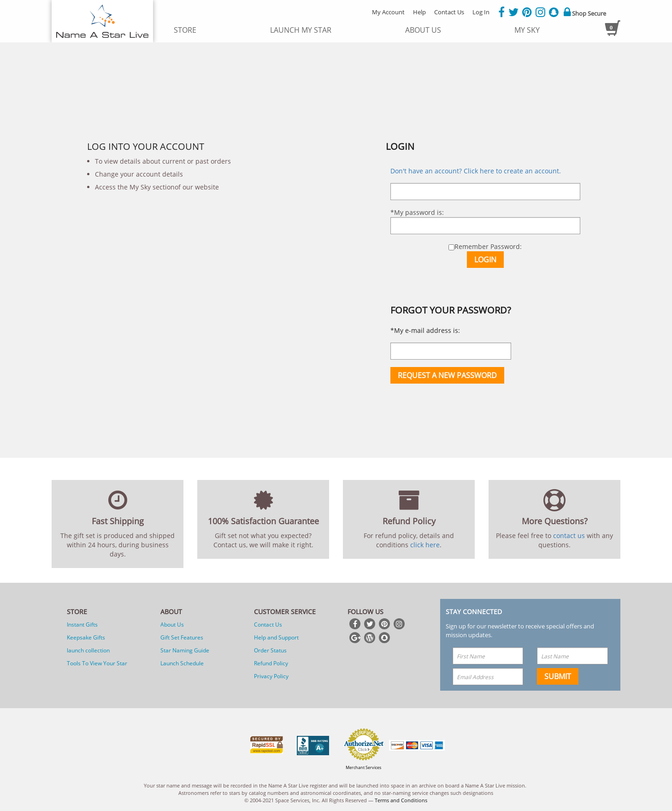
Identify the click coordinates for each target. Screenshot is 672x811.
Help (419, 12)
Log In (481, 12)
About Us (172, 625)
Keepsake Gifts (86, 637)
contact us (569, 536)
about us (423, 30)
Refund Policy (271, 663)
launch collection (88, 650)
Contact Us (449, 12)
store (185, 30)
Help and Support (276, 637)
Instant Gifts (82, 625)
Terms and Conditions (401, 800)
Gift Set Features (182, 637)
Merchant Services (363, 767)
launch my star (301, 30)
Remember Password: (485, 246)
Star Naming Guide (185, 650)
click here (425, 545)
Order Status (270, 650)
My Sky (527, 30)
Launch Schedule (182, 663)
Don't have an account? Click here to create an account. (476, 171)
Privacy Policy (271, 676)
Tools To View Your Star (97, 663)
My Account (388, 12)
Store (77, 612)
